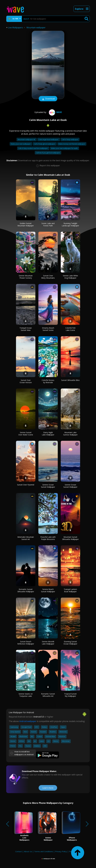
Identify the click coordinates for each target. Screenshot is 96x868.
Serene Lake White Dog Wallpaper (70, 277)
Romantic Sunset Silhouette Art (48, 695)
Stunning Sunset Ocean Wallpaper (70, 643)
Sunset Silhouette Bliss (70, 380)
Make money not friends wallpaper (72, 144)
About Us (28, 851)
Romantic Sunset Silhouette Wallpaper (26, 590)
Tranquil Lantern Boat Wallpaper (70, 590)
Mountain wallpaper (36, 28)
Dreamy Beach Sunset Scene (48, 329)
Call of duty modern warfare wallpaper (33, 148)
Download (48, 99)
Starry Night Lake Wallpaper (48, 434)
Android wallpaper (28, 721)
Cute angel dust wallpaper (49, 139)
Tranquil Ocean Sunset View (26, 329)
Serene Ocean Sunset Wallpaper (48, 486)
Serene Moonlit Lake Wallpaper (48, 643)
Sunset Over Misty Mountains (48, 277)
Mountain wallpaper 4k (27, 139)
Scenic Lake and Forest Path (48, 224)
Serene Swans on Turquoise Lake (26, 695)
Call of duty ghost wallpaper (45, 144)
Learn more (48, 788)
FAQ (71, 851)
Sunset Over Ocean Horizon (26, 381)
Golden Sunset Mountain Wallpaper (26, 224)
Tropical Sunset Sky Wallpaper (70, 695)
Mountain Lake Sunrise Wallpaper (70, 434)
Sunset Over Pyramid (26, 485)
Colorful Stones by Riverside (48, 381)
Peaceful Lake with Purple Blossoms (48, 538)
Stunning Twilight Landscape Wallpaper (70, 224)
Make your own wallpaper (21, 144)
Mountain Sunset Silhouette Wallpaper (70, 538)
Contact (19, 851)
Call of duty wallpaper (70, 139)
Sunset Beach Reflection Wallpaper (26, 643)
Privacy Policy (61, 851)
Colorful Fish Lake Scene (70, 329)
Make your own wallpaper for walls (64, 148)
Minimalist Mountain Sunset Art (26, 538)
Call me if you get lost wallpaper (48, 153)
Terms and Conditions (44, 851)
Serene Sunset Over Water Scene (26, 434)
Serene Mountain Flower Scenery (26, 277)
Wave (55, 112)
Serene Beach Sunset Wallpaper (48, 590)
